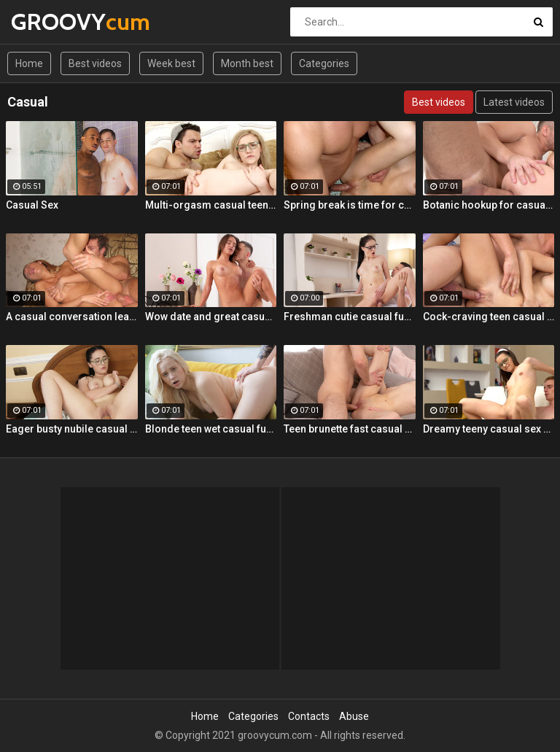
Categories (324, 63)
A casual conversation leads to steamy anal (72, 317)
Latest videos (514, 102)
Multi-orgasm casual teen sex (211, 205)
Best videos (95, 63)
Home (29, 63)
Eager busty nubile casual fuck (72, 429)
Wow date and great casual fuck (211, 317)
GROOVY (49, 22)
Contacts (309, 716)
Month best (247, 63)
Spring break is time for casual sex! (350, 205)
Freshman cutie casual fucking (350, 317)
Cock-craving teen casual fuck (489, 317)
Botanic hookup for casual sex (489, 205)
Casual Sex (32, 205)
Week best (171, 63)
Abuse (354, 716)
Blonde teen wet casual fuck (211, 429)
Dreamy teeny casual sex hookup (489, 429)
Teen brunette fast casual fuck (350, 429)
